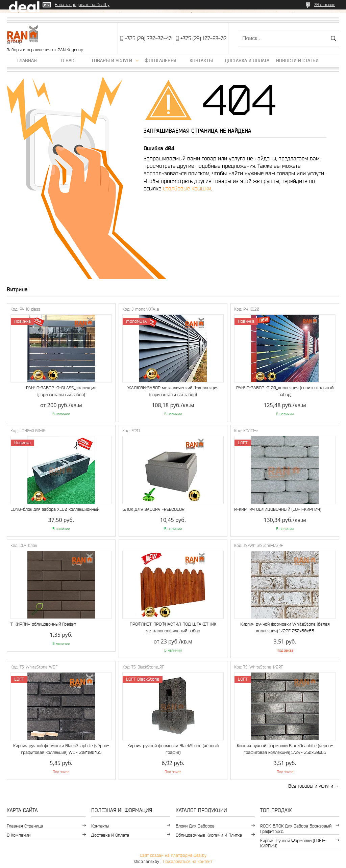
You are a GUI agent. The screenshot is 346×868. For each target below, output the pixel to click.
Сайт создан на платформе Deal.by (173, 855)
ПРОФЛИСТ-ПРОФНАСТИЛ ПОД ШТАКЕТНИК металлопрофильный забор (173, 627)
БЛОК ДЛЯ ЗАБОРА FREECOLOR (153, 509)
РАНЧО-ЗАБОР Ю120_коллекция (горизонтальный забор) (285, 391)
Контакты (201, 60)
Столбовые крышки (187, 188)
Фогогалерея (160, 60)
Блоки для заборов (195, 826)
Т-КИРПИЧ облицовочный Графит (43, 624)
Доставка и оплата (247, 60)
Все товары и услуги (311, 786)
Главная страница (25, 826)
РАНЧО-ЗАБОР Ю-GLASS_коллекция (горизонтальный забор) (61, 391)
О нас (68, 60)
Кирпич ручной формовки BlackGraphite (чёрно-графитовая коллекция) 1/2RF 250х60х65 (285, 749)
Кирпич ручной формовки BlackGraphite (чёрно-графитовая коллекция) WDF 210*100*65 (61, 749)
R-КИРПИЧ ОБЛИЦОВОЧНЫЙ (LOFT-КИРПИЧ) (278, 509)
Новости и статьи (297, 60)
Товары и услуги (112, 60)
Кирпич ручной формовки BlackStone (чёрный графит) (173, 749)
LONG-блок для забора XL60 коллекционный (55, 509)
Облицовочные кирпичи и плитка (209, 835)
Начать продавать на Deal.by (82, 5)
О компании (19, 835)
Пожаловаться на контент (188, 861)
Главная (27, 60)
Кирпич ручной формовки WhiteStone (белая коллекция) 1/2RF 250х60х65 (285, 627)
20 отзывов (325, 5)
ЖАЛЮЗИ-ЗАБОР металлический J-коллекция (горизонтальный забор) (173, 391)
